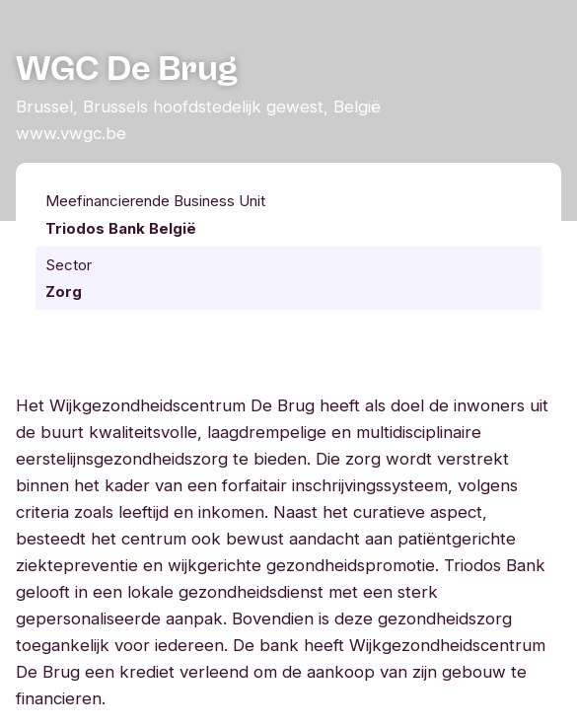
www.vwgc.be (71, 133)
